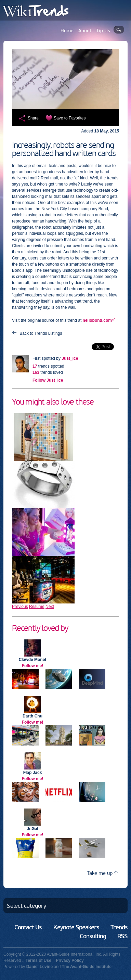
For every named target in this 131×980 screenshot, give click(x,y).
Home (67, 31)
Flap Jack (33, 773)
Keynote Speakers (76, 927)
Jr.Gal (32, 829)
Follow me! (33, 666)
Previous (20, 607)
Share (33, 118)
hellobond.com (97, 320)
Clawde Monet (33, 660)
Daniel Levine (40, 967)
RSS (122, 936)
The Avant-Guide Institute (87, 967)
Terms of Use (38, 960)
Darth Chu (32, 716)
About (85, 31)
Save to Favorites (70, 118)
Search (119, 30)
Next (50, 607)
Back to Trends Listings (41, 333)
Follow (48, 380)
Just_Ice (70, 358)
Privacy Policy (70, 960)
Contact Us (28, 927)
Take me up (102, 873)
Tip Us (103, 31)
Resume (37, 607)
